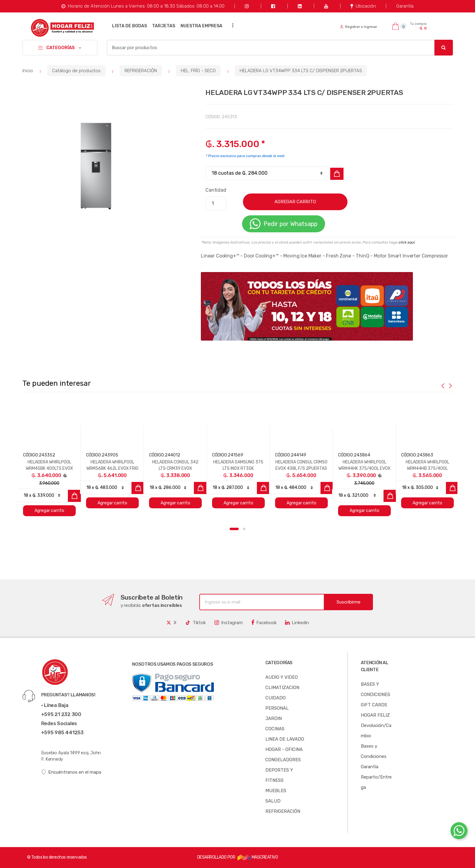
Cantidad (216, 190)
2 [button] (244, 529)
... (231, 25)
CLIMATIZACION (282, 688)
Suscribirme (349, 602)
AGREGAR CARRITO (295, 202)
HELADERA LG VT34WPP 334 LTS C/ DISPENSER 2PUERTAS (301, 71)
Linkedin (297, 623)
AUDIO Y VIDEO (282, 677)
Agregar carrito (49, 511)
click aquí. (407, 242)
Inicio (28, 71)
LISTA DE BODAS (130, 26)
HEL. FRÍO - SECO (198, 71)
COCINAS (275, 729)
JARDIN (274, 718)
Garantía (405, 6)
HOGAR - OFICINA (284, 749)
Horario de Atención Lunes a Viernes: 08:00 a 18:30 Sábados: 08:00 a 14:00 (143, 6)
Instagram (229, 623)
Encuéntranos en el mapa (71, 772)
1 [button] (234, 529)
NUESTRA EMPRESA (201, 26)
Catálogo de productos (76, 71)
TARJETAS (164, 26)
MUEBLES (276, 791)
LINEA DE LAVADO (285, 739)
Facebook (264, 623)
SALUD (273, 801)
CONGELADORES (283, 760)
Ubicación (363, 6)
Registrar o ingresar (359, 27)
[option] (95, 162)
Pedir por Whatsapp (284, 224)
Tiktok (195, 623)
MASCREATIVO (258, 857)
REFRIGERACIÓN (141, 71)
